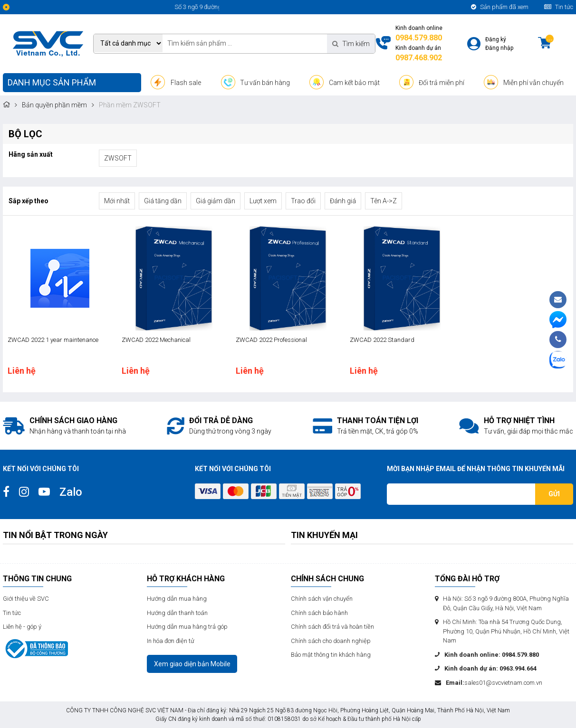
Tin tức (559, 7)
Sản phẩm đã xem (500, 7)
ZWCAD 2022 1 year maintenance (53, 340)
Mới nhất (117, 201)
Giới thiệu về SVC (26, 599)
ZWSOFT (118, 158)
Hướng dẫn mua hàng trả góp (187, 627)
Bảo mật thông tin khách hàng (331, 655)
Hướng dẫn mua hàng (177, 599)
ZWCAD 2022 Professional (271, 340)
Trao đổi (303, 201)
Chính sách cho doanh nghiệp (331, 641)
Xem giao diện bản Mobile (192, 664)
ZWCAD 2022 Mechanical (156, 340)
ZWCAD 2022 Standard (382, 340)
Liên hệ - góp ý (22, 627)
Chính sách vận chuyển (322, 599)
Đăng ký (496, 39)
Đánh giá (343, 201)
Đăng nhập (499, 48)
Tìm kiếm (351, 44)
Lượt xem (263, 201)
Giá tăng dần (163, 201)
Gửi (554, 494)
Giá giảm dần (216, 201)
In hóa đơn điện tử (171, 641)
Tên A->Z (384, 201)
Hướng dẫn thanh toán (177, 613)
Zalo (71, 492)
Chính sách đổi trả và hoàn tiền (332, 627)
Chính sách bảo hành (319, 613)
